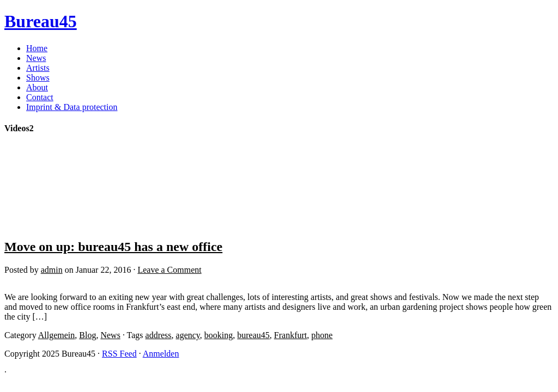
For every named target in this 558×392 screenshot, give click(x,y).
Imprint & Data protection (72, 107)
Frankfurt (290, 335)
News (36, 58)
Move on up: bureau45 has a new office (113, 247)
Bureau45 (41, 21)
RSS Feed (119, 354)
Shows (38, 78)
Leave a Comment (169, 270)
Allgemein (57, 335)
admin (52, 270)
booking (219, 335)
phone (322, 335)
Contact (40, 97)
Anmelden (161, 354)
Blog (87, 335)
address (159, 335)
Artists (38, 68)
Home (37, 48)
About (37, 87)
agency (188, 335)
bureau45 (253, 335)
